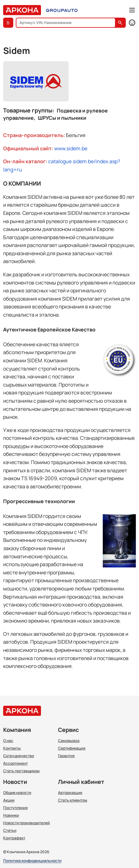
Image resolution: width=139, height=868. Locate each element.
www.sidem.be (71, 148)
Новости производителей (26, 823)
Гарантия (66, 756)
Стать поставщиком (21, 771)
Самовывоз (69, 741)
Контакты (12, 748)
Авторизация (70, 793)
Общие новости (17, 793)
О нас (8, 741)
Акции (9, 800)
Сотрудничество (19, 756)
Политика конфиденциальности (32, 861)
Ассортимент (15, 763)
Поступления (15, 808)
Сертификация (72, 748)
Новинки (11, 815)
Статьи (10, 831)
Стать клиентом (73, 800)
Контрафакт (14, 838)
